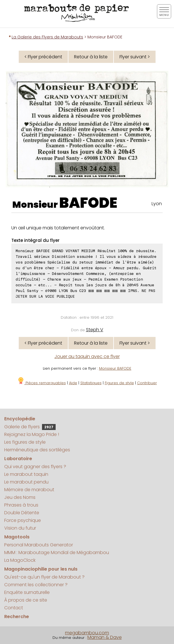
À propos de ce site (26, 600)
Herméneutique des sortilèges (37, 450)
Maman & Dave (105, 637)
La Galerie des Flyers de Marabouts (47, 37)
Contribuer (147, 383)
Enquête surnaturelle (27, 592)
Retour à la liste (91, 57)
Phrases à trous (21, 505)
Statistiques (91, 383)
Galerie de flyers (30, 427)
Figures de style (119, 383)
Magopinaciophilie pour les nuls (41, 569)
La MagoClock (20, 560)
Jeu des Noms (20, 497)
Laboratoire (18, 459)
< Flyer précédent (43, 57)
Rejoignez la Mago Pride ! (32, 434)
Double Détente (22, 513)
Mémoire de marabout (29, 490)
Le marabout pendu (26, 482)
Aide (73, 383)
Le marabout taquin (26, 474)
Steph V (95, 330)
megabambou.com (87, 633)
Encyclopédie (20, 419)
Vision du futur (20, 528)
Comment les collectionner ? (36, 585)
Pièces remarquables (42, 383)
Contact (14, 608)
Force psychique (23, 520)
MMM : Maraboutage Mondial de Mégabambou (57, 553)
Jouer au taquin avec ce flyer (87, 356)
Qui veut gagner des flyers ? (35, 467)
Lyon (157, 204)
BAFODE (88, 203)
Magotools (17, 537)
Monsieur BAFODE (115, 368)
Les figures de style (25, 442)
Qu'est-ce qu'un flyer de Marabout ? (44, 577)
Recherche (17, 617)
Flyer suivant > (135, 57)
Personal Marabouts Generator (39, 545)
